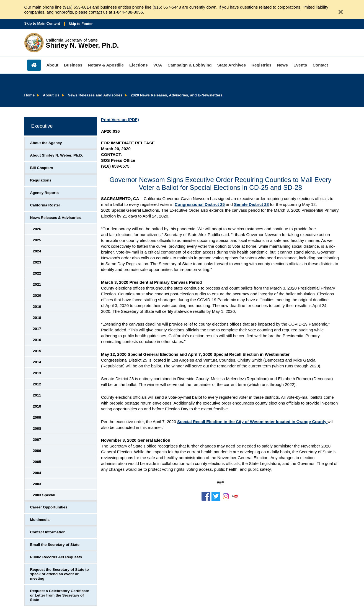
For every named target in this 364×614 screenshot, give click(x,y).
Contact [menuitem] (320, 65)
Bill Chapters (42, 168)
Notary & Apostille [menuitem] (106, 65)
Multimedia (40, 520)
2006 (37, 451)
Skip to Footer (80, 24)
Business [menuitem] (73, 65)
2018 (37, 318)
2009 (37, 417)
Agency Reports (45, 193)
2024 (37, 251)
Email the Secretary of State (55, 545)
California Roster (45, 205)
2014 (37, 362)
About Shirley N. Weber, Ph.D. (57, 155)
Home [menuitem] (34, 65)
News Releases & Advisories (55, 218)
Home (30, 95)
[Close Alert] (339, 10)
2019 (37, 307)
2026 (37, 229)
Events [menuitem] (300, 65)
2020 (37, 296)
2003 (37, 484)
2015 (37, 351)
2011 (37, 395)
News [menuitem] (282, 65)
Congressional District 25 (200, 204)
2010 (37, 406)
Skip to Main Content (42, 23)
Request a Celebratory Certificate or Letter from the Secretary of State (60, 595)
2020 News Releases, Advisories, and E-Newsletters (177, 95)
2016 (37, 340)
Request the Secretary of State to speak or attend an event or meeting (60, 574)
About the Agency (46, 143)
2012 (37, 384)
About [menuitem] (52, 65)
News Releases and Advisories (95, 95)
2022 (37, 273)
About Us (51, 95)
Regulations (41, 180)
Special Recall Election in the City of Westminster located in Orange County (252, 422)
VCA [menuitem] (158, 65)
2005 (37, 462)
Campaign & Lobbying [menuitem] (189, 65)
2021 (37, 284)
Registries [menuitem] (261, 65)
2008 (37, 428)
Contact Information (48, 532)
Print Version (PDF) (120, 120)
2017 (37, 329)
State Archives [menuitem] (232, 65)
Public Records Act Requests (56, 557)
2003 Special (44, 495)
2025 (37, 240)
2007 (37, 440)
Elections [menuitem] (139, 65)
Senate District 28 (251, 204)
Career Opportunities (49, 507)
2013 (37, 373)
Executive (42, 126)
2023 (37, 262)
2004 (37, 473)
